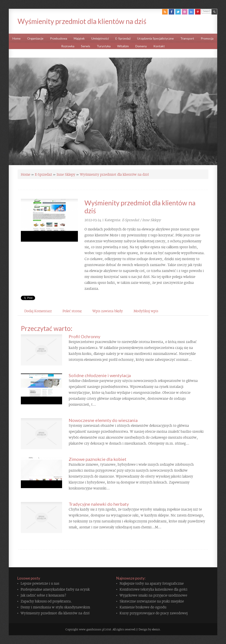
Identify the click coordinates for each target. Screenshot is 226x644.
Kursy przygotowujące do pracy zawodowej (154, 613)
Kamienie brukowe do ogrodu (143, 607)
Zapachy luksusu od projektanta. (46, 601)
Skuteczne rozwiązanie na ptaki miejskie (152, 601)
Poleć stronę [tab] (72, 311)
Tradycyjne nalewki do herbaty (99, 504)
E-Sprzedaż (43, 174)
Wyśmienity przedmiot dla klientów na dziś (114, 174)
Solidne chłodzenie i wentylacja (100, 375)
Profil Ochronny (84, 336)
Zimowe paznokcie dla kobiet (98, 459)
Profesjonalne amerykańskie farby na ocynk (55, 589)
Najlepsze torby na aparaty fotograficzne (152, 583)
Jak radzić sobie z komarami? (43, 595)
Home (26, 174)
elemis (156, 629)
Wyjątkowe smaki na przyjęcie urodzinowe (153, 595)
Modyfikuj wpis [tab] (146, 311)
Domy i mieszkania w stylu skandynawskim (55, 607)
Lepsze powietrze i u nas (40, 583)
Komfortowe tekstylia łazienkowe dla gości (153, 589)
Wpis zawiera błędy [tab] (108, 311)
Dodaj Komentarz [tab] (38, 311)
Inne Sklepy (66, 174)
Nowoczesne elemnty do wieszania (103, 420)
